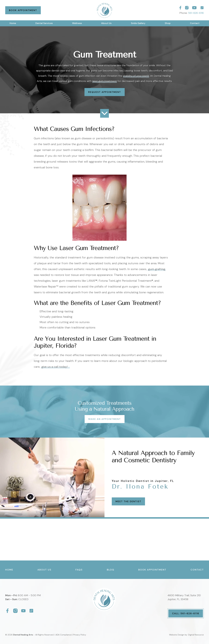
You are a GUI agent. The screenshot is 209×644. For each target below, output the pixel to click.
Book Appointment (23, 10)
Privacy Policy (80, 635)
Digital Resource (196, 635)
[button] (44, 23)
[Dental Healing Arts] (180, 8)
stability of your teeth (136, 76)
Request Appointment (105, 92)
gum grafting (157, 269)
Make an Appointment (105, 419)
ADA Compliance (64, 635)
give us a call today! (55, 367)
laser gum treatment (105, 81)
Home (13, 23)
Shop (168, 23)
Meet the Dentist (128, 501)
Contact (195, 23)
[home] (104, 10)
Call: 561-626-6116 (186, 613)
